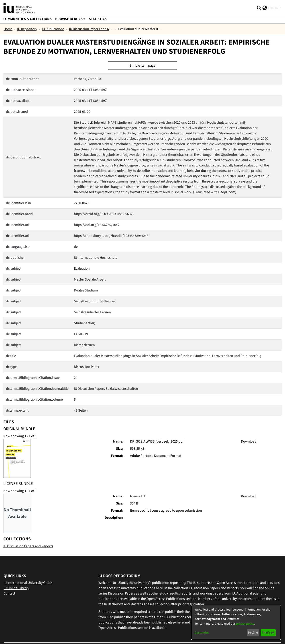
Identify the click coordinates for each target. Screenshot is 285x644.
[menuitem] (265, 8)
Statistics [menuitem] (98, 19)
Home (8, 29)
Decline (253, 633)
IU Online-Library (16, 588)
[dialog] (236, 622)
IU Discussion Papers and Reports (91, 29)
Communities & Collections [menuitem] (27, 19)
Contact (9, 593)
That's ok (268, 633)
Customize (202, 633)
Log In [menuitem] (273, 8)
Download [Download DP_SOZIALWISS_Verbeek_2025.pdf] (249, 441)
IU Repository (27, 29)
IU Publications (53, 29)
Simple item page (142, 66)
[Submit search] (259, 8)
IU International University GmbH (28, 583)
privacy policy (245, 624)
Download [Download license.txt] (249, 496)
